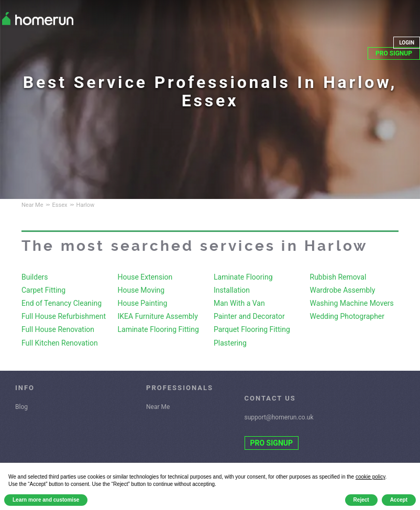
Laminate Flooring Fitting (158, 329)
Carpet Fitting (43, 290)
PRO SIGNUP (394, 53)
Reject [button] (361, 500)
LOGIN (407, 43)
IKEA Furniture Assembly (158, 316)
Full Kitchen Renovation (60, 343)
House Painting (143, 303)
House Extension (145, 277)
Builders (35, 277)
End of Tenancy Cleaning (62, 303)
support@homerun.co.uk (279, 417)
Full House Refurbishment (64, 316)
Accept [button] (399, 500)
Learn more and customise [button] (46, 500)
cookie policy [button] (371, 477)
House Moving (141, 290)
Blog (21, 407)
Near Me (158, 407)
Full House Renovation (58, 329)
